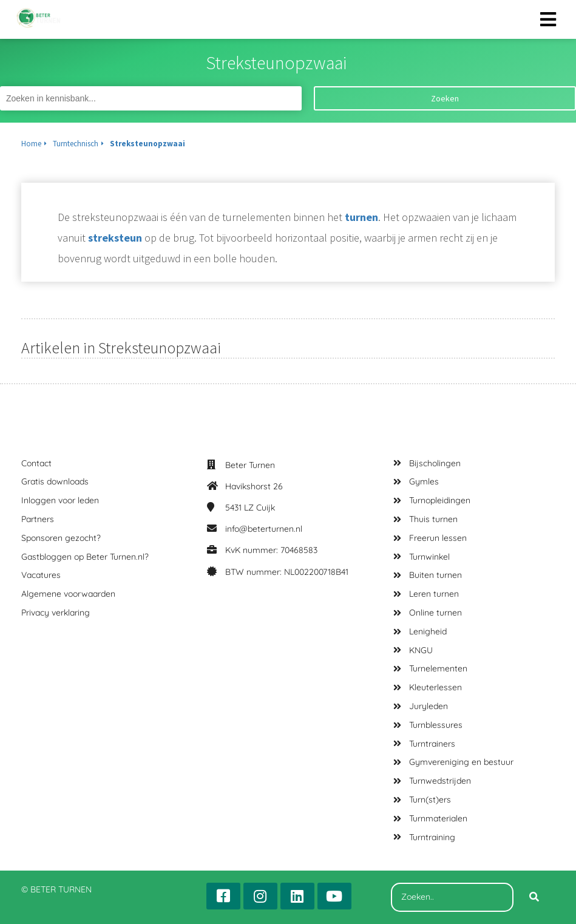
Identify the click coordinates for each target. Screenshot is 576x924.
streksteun (115, 238)
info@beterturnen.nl (264, 529)
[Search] (534, 897)
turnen (361, 217)
